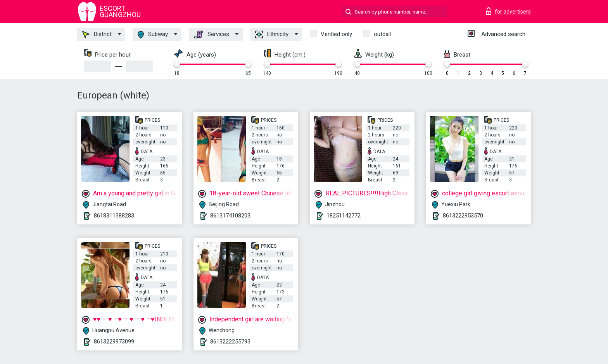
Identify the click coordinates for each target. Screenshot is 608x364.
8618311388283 (114, 216)
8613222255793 (230, 342)
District (97, 35)
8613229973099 (114, 342)
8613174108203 (230, 216)
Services (212, 35)
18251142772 (344, 216)
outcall (382, 34)
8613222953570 (463, 216)
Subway (153, 35)
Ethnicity (272, 35)
